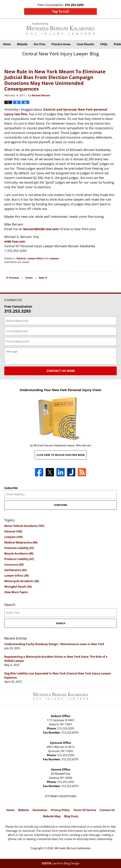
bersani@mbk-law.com (41, 229)
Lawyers (54, 258)
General (21, 258)
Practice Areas (61, 44)
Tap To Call (61, 11)
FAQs (104, 44)
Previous (13, 277)
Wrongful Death (18, 587)
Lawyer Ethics (35, 258)
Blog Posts (71, 816)
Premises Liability (19, 548)
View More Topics (16, 592)
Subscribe (11, 488)
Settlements (15, 570)
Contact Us (107, 810)
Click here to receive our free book (61, 455)
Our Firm (40, 44)
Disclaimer (40, 810)
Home (7, 44)
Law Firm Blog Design (61, 863)
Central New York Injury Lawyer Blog (60, 29)
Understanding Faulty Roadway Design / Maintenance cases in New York (54, 644)
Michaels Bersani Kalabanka (72, 848)
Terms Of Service (85, 810)
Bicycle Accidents (19, 553)
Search (61, 623)
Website (22, 44)
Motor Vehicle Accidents (24, 526)
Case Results (86, 44)
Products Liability (19, 559)
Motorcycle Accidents (22, 581)
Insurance (14, 565)
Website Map (52, 816)
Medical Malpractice (21, 542)
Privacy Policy (60, 810)
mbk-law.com (15, 241)
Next (43, 277)
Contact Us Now (61, 371)
